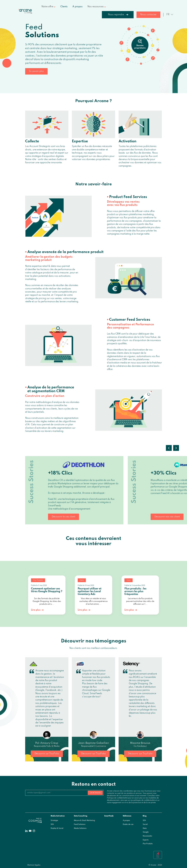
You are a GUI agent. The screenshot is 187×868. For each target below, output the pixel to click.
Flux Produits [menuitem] (148, 844)
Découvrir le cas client (64, 517)
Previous (169, 448)
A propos (77, 7)
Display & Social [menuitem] (57, 828)
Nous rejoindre (116, 15)
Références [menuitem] (127, 816)
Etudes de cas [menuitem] (128, 824)
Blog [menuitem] (145, 816)
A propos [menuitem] (126, 821)
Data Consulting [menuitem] (81, 816)
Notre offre (47, 7)
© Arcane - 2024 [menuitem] (155, 865)
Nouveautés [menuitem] (147, 836)
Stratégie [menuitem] (54, 821)
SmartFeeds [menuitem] (109, 816)
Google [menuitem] (146, 832)
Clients (64, 7)
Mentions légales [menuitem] (34, 865)
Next (176, 448)
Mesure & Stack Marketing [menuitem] (84, 821)
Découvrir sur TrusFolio (47, 754)
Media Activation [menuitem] (58, 816)
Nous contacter (148, 15)
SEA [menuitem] (52, 824)
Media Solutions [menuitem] (80, 828)
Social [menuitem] (145, 824)
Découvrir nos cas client (167, 517)
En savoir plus (36, 71)
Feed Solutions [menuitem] (80, 824)
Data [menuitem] (145, 828)
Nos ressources (96, 7)
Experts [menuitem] (146, 840)
